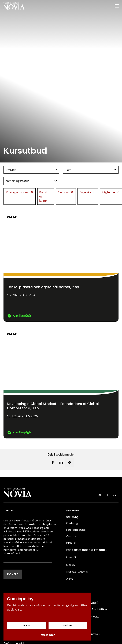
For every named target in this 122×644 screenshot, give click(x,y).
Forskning (72, 523)
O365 (70, 579)
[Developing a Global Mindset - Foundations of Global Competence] (61, 382)
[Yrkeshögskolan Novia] (14, 6)
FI (107, 495)
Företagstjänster (76, 530)
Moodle (71, 565)
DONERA (13, 574)
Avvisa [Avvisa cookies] (26, 626)
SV (115, 495)
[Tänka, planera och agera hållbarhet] (61, 265)
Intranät (71, 557)
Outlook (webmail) (78, 572)
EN (99, 495)
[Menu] (117, 6)
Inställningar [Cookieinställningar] (47, 635)
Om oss (71, 536)
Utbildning (72, 517)
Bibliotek (71, 543)
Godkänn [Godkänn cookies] (68, 626)
